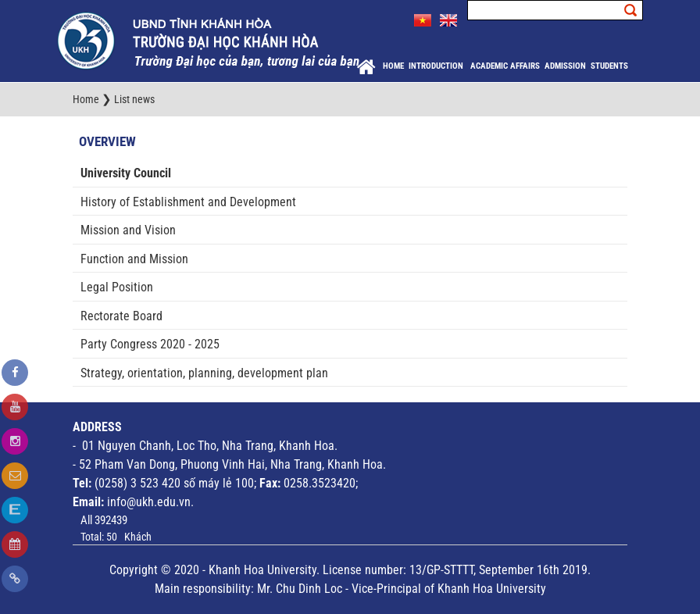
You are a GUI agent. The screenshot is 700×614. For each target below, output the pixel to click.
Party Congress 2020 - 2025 (150, 344)
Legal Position (117, 287)
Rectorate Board (121, 316)
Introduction (437, 66)
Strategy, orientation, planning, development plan (204, 373)
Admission (565, 66)
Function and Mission (134, 259)
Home (393, 66)
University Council (126, 173)
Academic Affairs (505, 66)
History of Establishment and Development (188, 202)
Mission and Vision (128, 230)
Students (609, 66)
